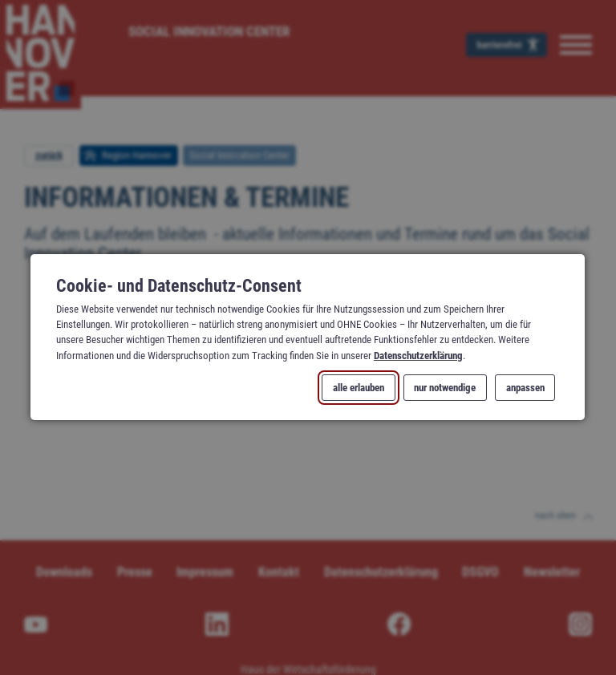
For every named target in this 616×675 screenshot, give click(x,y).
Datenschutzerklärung (418, 356)
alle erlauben (359, 388)
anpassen (525, 388)
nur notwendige (446, 388)
